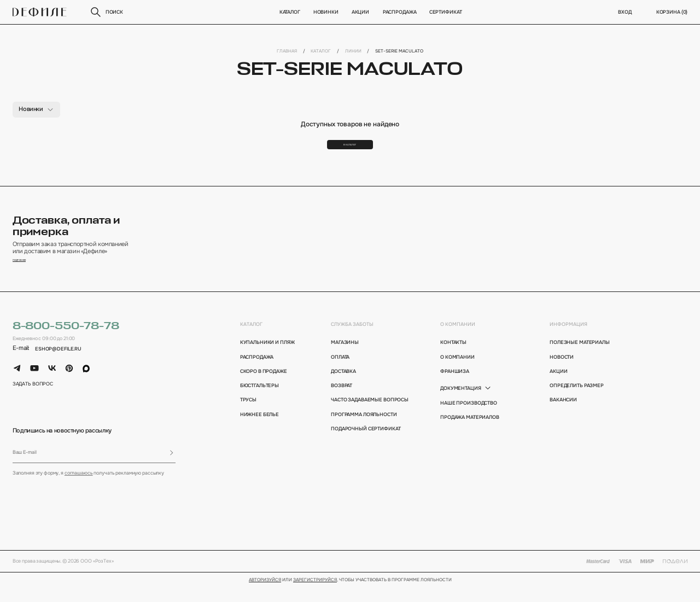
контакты (453, 359)
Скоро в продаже (264, 388)
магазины (345, 359)
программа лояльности (364, 430)
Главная (287, 51)
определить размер (577, 402)
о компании (458, 341)
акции (558, 388)
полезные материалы (580, 359)
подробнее (28, 275)
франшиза (455, 388)
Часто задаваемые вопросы (367, 416)
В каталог (350, 150)
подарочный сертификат (366, 445)
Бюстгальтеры (259, 402)
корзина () (672, 12)
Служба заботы (352, 341)
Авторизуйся (265, 596)
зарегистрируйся (315, 596)
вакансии (563, 416)
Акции (360, 12)
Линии (353, 51)
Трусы (248, 416)
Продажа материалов (470, 434)
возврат (342, 402)
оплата (340, 373)
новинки (326, 12)
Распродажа (399, 12)
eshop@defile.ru (58, 365)
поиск (106, 12)
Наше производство (469, 419)
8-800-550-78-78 (66, 343)
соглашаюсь (79, 489)
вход (625, 12)
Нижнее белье (259, 430)
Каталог (289, 12)
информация (568, 341)
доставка (343, 388)
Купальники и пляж (267, 359)
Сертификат (446, 12)
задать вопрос (33, 400)
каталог (251, 341)
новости (562, 373)
